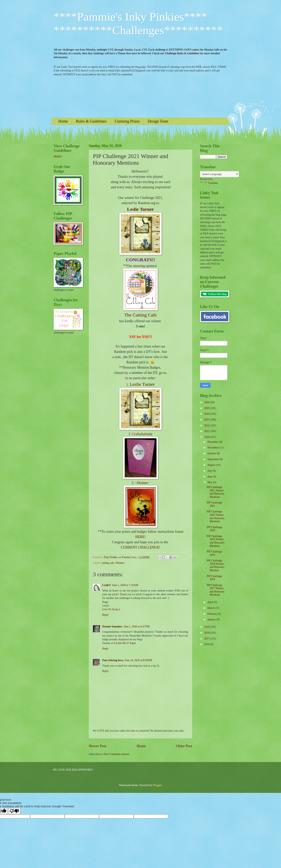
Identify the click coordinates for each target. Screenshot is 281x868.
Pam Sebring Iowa (113, 660)
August (212, 465)
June (210, 477)
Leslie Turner (140, 209)
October (212, 453)
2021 (207, 431)
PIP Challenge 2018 (214, 578)
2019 (207, 627)
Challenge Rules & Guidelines (182, 53)
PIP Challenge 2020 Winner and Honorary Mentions (216, 516)
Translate (209, 183)
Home (63, 121)
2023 (207, 420)
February (213, 614)
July (210, 471)
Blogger (157, 785)
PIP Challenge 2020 (214, 529)
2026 (207, 402)
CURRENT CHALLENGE (140, 547)
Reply (105, 615)
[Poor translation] (14, 811)
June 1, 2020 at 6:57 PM (136, 627)
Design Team (158, 121)
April (211, 602)
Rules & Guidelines (91, 121)
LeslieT (107, 585)
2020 (207, 437)
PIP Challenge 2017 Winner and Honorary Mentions (216, 590)
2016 (207, 644)
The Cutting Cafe (141, 315)
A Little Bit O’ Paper (125, 643)
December (213, 442)
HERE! (141, 537)
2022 (207, 426)
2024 (207, 414)
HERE (57, 157)
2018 (207, 633)
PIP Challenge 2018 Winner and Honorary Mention (216, 565)
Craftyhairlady (142, 434)
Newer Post (98, 746)
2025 (207, 408)
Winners (120, 563)
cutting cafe (108, 563)
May (210, 482)
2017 (207, 639)
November (213, 448)
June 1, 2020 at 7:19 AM (125, 585)
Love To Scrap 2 (111, 609)
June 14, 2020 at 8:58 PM (138, 660)
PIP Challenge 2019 (214, 553)
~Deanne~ (142, 483)
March (211, 608)
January (212, 619)
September (213, 459)
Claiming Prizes (127, 121)
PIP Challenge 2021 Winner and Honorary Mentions (216, 492)
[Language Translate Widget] (219, 174)
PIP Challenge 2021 (214, 504)
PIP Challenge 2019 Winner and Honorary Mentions (216, 541)
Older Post (184, 746)
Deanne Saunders (112, 627)
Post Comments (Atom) (116, 754)
